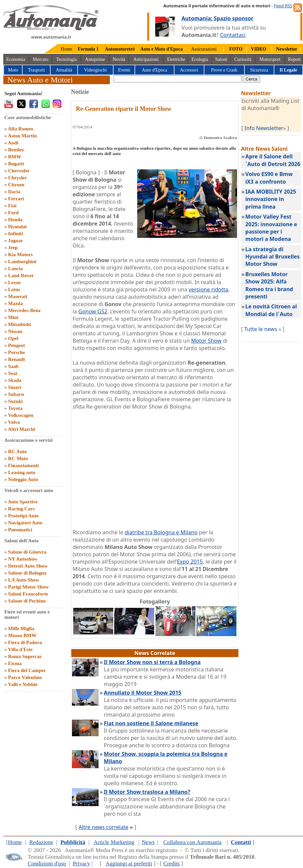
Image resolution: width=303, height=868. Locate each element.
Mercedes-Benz (24, 310)
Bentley (16, 150)
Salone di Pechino (27, 601)
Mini (13, 317)
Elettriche (176, 59)
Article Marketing (114, 842)
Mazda (15, 303)
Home (67, 49)
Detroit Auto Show (28, 566)
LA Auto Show (23, 580)
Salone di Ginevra (27, 552)
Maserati (17, 296)
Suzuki (15, 401)
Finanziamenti (23, 465)
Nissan (15, 331)
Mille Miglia (21, 628)
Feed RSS (283, 6)
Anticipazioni (146, 59)
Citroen (16, 185)
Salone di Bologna (27, 573)
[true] (178, 79)
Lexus (14, 282)
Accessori (189, 70)
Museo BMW (22, 635)
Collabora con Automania (193, 842)
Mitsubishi (19, 324)
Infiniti (15, 234)
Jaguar (15, 241)
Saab (13, 366)
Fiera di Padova (25, 642)
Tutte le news (261, 329)
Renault (16, 359)
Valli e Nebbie (23, 684)
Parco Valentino (25, 677)
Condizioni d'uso (47, 864)
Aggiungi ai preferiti (129, 864)
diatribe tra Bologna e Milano (161, 532)
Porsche (16, 352)
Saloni (221, 59)
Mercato (40, 59)
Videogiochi (95, 70)
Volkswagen (21, 415)
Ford (13, 213)
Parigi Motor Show (28, 587)
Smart (15, 387)
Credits (172, 864)
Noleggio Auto (23, 479)
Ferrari (16, 199)
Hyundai (17, 227)
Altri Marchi (21, 429)
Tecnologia (67, 59)
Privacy (82, 864)
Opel (13, 338)
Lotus (14, 289)
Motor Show (206, 341)
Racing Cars (21, 509)
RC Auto (17, 451)
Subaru (16, 394)
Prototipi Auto (23, 516)
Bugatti (16, 164)
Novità (119, 59)
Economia (16, 59)
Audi (13, 143)
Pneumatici (20, 530)
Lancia (15, 268)
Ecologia (200, 59)
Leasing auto (22, 472)
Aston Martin (22, 136)
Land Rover (21, 275)
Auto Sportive (23, 502)
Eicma (15, 663)
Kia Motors (20, 255)
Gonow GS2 (93, 311)
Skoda (15, 380)
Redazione (41, 842)
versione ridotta (208, 289)
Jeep (13, 248)
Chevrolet (18, 171)
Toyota (15, 408)
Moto (13, 70)
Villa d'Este (20, 649)
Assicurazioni (204, 49)
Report (294, 59)
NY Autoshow (23, 559)
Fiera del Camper (27, 670)
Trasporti (36, 70)
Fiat (12, 206)
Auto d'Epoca (154, 70)
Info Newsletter (264, 128)
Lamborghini (22, 261)
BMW (14, 157)
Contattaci (233, 35)
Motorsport (270, 59)
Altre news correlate (104, 827)
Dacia (14, 192)
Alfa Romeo (20, 129)
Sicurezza (259, 70)
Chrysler (17, 178)
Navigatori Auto (25, 523)
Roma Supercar (25, 656)
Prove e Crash (224, 70)
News (148, 842)
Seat (13, 373)
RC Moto (18, 458)
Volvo (14, 422)
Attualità (64, 70)
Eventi (124, 70)
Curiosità (243, 59)
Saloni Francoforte (28, 594)
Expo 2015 (190, 562)
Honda (15, 220)
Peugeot (16, 345)
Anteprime (95, 59)
